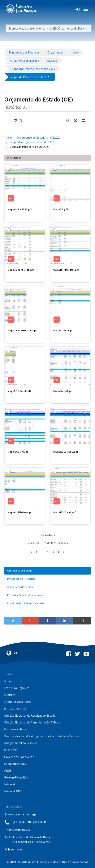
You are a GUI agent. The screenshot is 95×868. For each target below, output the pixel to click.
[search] (68, 121)
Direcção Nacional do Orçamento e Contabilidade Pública (42, 736)
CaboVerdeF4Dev (15, 764)
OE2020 (55, 137)
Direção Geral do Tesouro (21, 743)
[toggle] (16, 121)
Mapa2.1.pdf (61, 209)
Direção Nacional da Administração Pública (32, 722)
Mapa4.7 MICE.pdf (64, 330)
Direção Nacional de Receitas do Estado (30, 715)
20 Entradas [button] (47, 535)
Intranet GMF (13, 791)
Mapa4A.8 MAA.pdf (19, 452)
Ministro (10, 695)
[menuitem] (47, 571)
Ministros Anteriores (18, 702)
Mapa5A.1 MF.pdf (63, 391)
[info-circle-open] (76, 121)
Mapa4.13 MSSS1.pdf (20, 209)
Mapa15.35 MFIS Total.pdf (23, 330)
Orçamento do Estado (31, 137)
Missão (9, 681)
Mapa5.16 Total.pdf (19, 391)
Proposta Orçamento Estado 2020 (32, 142)
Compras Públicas (16, 729)
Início (8, 137)
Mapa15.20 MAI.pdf (65, 512)
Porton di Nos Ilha (16, 777)
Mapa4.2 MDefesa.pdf (21, 512)
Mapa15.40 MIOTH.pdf (21, 270)
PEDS (8, 770)
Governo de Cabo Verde (19, 757)
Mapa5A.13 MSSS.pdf (66, 452)
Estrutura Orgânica (17, 688)
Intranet (10, 784)
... (42, 552)
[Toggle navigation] (43, 9)
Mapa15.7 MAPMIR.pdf (66, 270)
